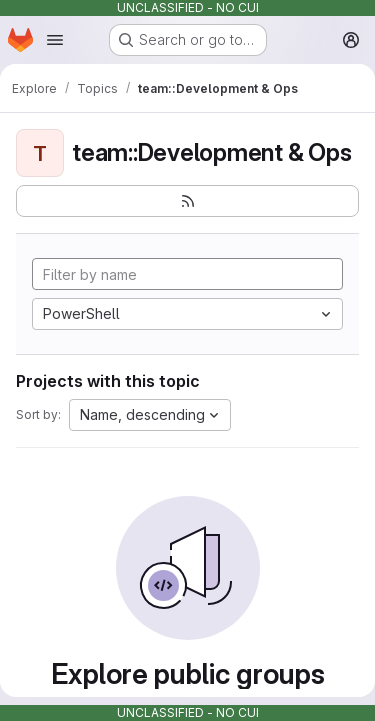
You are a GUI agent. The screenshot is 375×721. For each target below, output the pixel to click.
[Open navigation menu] (55, 40)
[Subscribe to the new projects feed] (187, 201)
